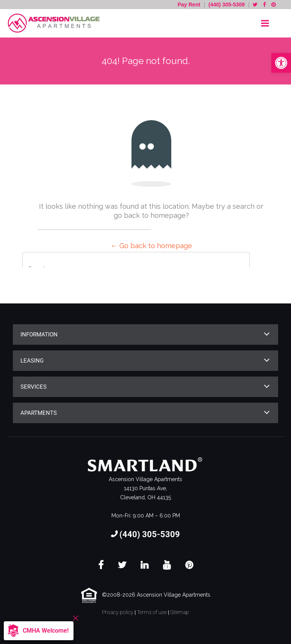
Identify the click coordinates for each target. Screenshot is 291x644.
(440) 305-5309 (227, 5)
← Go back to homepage (151, 246)
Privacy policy (118, 612)
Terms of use (152, 612)
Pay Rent (190, 5)
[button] (281, 63)
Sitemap (180, 612)
